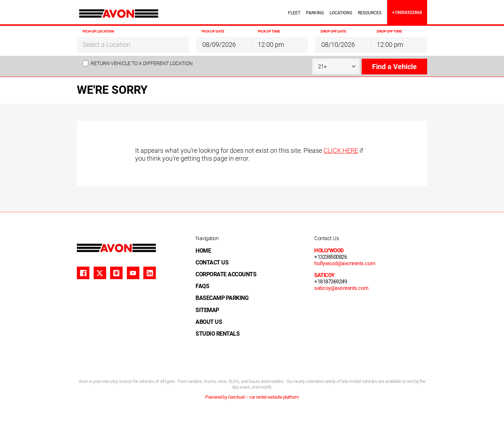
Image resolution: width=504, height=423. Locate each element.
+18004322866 (407, 13)
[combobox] (133, 44)
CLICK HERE (341, 150)
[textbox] (133, 45)
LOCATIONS (341, 13)
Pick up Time (269, 31)
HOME (203, 251)
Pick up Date (213, 31)
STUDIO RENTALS (218, 334)
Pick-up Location (98, 31)
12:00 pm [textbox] (271, 45)
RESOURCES (370, 13)
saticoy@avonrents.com (341, 288)
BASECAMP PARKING (222, 298)
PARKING (315, 13)
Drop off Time (389, 31)
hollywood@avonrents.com (345, 263)
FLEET (294, 13)
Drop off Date (333, 31)
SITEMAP (207, 310)
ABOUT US (209, 322)
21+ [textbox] (322, 67)
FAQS (202, 286)
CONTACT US (212, 262)
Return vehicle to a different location (142, 63)
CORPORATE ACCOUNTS (226, 274)
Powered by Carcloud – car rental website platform (252, 397)
